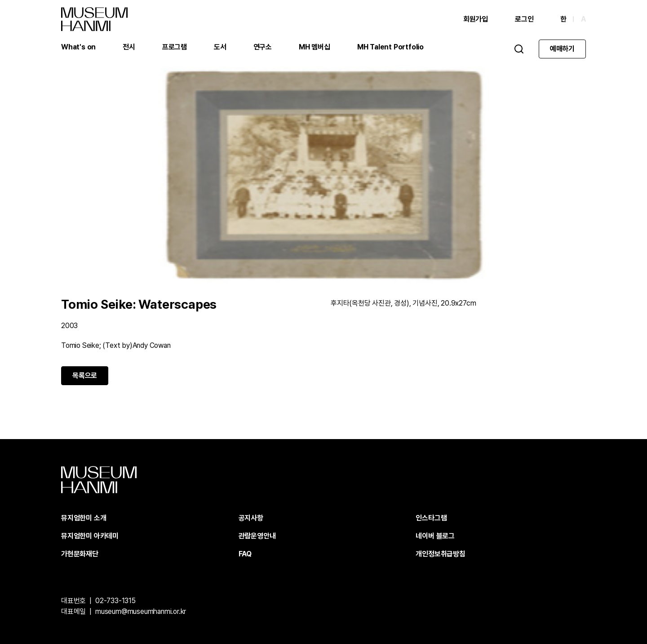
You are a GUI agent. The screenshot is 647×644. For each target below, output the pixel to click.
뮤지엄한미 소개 (84, 518)
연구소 (263, 47)
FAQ (245, 554)
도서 (220, 47)
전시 (129, 47)
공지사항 (251, 518)
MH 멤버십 (315, 47)
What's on (78, 47)
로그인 (524, 19)
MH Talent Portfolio (390, 47)
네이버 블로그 (435, 536)
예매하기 (562, 49)
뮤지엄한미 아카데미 (90, 536)
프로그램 (175, 47)
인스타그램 (431, 518)
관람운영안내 (257, 536)
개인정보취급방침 (440, 554)
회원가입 (476, 19)
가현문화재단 (80, 554)
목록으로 (85, 375)
